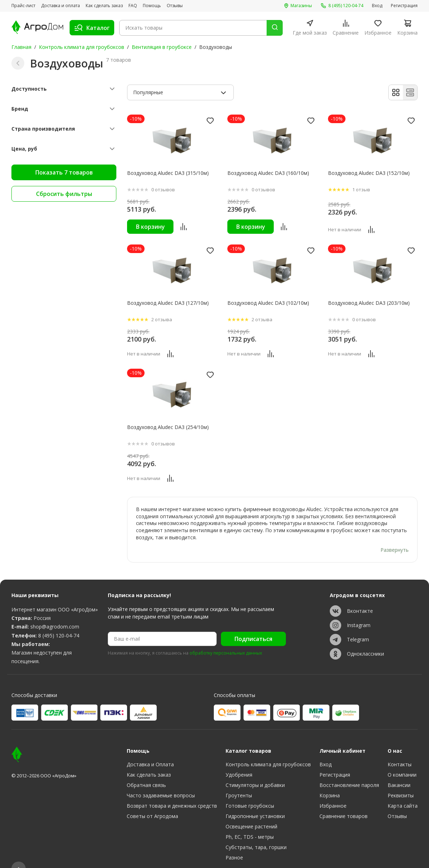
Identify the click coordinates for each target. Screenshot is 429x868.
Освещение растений (251, 813)
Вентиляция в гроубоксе (162, 47)
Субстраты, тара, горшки (256, 834)
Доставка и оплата (60, 6)
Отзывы (175, 6)
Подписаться (253, 625)
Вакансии (399, 771)
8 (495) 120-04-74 (59, 622)
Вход (377, 6)
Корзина (330, 782)
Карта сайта (403, 792)
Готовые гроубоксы (250, 792)
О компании (402, 761)
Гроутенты (239, 782)
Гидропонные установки (255, 803)
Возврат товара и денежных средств (172, 792)
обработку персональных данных (226, 640)
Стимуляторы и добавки (255, 771)
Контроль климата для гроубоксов (82, 47)
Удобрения (239, 761)
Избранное (333, 792)
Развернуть (395, 536)
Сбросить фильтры (64, 194)
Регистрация (404, 6)
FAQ (133, 6)
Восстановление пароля (349, 771)
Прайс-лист (23, 6)
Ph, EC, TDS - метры (250, 823)
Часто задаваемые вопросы (161, 782)
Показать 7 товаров (64, 172)
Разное (234, 844)
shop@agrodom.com (55, 613)
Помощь (152, 6)
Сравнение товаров (344, 803)
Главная (21, 47)
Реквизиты (401, 782)
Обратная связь (146, 771)
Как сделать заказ (104, 6)
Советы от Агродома (152, 803)
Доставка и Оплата (150, 751)
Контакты (400, 751)
